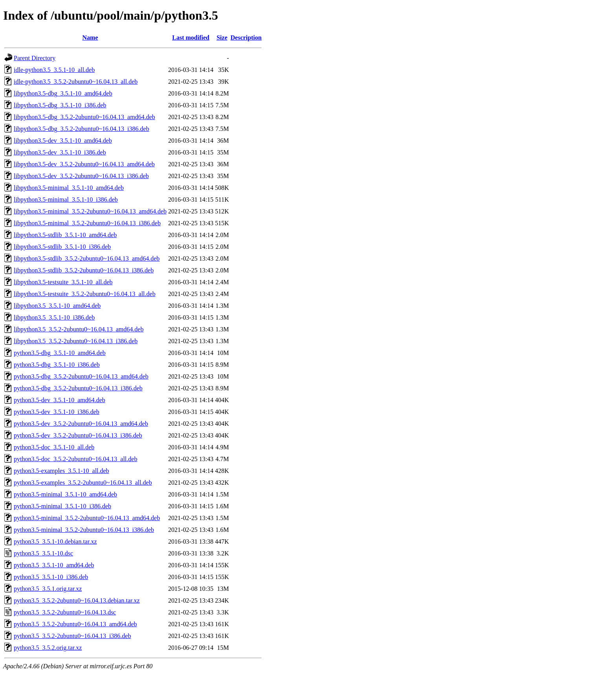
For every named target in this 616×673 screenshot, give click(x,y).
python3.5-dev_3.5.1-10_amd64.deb (60, 400)
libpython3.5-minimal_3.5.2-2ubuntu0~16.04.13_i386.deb (87, 223)
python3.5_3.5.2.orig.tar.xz (48, 648)
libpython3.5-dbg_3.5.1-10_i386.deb (60, 105)
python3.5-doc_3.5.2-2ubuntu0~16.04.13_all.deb (75, 459)
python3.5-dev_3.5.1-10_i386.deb (57, 412)
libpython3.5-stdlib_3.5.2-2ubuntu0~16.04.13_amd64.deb (87, 258)
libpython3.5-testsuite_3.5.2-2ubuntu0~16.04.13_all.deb (85, 294)
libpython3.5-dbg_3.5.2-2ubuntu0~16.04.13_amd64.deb (84, 117)
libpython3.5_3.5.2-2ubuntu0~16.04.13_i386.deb (76, 341)
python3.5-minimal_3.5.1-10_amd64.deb (65, 494)
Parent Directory (35, 58)
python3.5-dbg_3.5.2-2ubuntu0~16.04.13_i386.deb (78, 388)
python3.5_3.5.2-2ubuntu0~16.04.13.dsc (65, 612)
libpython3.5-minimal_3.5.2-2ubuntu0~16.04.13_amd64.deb (90, 211)
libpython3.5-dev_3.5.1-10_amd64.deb (63, 141)
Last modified (191, 38)
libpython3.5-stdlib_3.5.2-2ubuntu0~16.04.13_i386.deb (84, 270)
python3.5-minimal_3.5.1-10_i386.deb (62, 506)
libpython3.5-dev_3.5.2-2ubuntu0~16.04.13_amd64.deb (84, 164)
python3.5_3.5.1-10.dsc (43, 553)
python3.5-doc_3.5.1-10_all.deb (54, 447)
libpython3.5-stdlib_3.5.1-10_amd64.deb (65, 235)
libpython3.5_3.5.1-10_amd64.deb (57, 306)
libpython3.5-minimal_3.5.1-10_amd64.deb (69, 188)
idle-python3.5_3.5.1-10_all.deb (54, 70)
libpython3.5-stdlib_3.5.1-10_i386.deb (62, 247)
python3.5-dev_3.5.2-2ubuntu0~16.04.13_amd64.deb (81, 424)
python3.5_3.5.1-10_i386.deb (51, 577)
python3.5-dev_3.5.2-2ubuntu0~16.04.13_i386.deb (78, 435)
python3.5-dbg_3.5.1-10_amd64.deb (60, 353)
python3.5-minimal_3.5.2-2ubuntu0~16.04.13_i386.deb (84, 530)
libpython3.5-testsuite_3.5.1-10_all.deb (63, 282)
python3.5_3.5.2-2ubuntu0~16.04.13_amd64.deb (75, 624)
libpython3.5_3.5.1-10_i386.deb (54, 317)
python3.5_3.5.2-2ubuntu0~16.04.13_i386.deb (72, 636)
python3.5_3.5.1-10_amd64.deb (54, 565)
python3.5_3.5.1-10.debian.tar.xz (55, 542)
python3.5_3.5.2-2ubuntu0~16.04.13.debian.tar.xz (77, 600)
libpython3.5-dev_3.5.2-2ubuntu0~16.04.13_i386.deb (81, 176)
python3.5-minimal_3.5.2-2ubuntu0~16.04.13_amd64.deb (87, 518)
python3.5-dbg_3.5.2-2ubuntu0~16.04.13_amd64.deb (81, 376)
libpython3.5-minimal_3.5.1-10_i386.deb (66, 200)
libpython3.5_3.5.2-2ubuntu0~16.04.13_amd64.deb (79, 329)
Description (246, 38)
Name (90, 38)
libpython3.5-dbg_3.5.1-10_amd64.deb (63, 93)
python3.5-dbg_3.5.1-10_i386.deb (57, 365)
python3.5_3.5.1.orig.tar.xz (48, 589)
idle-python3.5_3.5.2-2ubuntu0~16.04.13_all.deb (76, 82)
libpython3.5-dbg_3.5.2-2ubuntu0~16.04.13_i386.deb (82, 129)
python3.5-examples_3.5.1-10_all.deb (61, 471)
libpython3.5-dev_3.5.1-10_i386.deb (60, 152)
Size (222, 38)
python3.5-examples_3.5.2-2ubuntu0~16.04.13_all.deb (83, 483)
